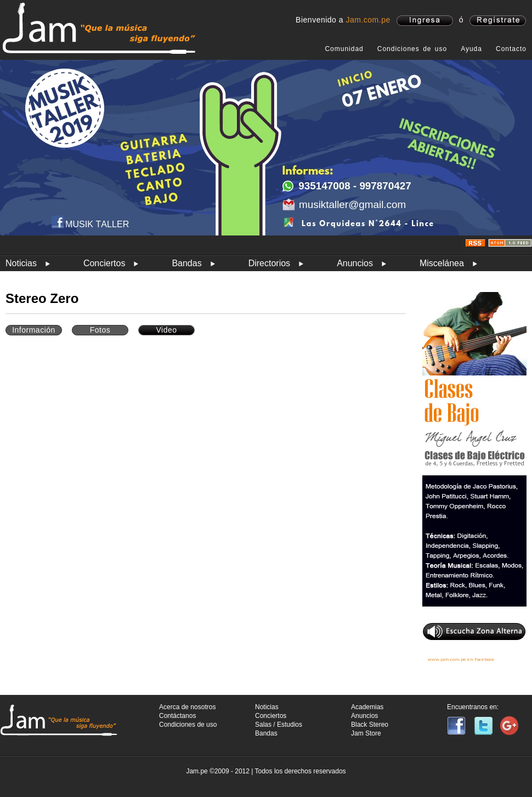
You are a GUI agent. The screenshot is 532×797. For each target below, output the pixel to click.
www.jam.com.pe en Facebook (461, 659)
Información (34, 330)
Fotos (100, 330)
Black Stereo (370, 725)
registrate (498, 21)
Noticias (21, 263)
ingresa (425, 21)
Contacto (511, 49)
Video (166, 330)
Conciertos (104, 263)
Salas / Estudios (279, 725)
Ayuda (471, 49)
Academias (367, 707)
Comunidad (344, 49)
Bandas (186, 263)
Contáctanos (177, 716)
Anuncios (355, 263)
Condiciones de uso (412, 49)
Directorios (269, 263)
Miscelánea (442, 263)
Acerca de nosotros (187, 707)
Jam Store (366, 733)
